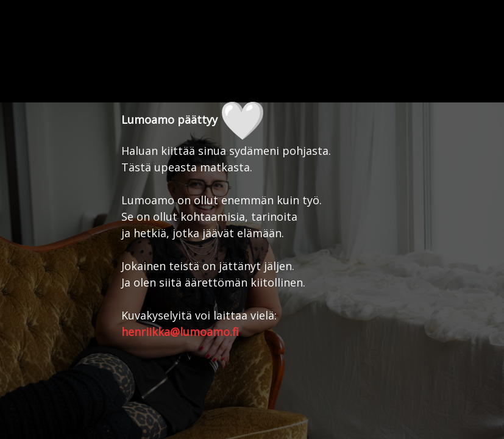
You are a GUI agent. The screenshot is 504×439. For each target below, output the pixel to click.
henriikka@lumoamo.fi (180, 332)
